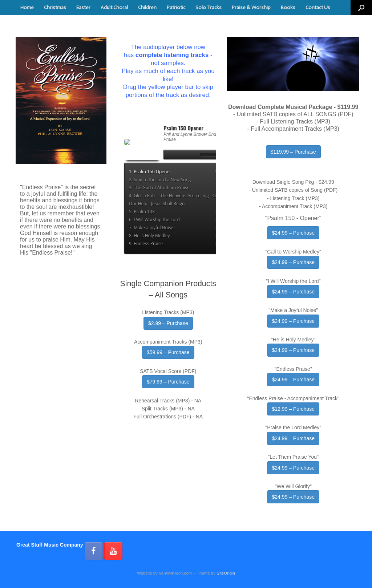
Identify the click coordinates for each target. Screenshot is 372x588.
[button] (361, 8)
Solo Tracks (209, 7)
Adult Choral (114, 7)
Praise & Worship (251, 7)
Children (147, 7)
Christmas (55, 7)
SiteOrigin (226, 573)
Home (27, 7)
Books (288, 7)
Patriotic (176, 7)
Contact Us (318, 7)
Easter (83, 7)
